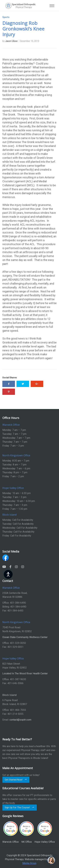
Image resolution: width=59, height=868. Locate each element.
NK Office (27, 832)
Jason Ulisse (11, 41)
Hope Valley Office (45, 832)
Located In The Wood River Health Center (25, 673)
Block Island (9, 695)
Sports (6, 17)
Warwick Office (11, 832)
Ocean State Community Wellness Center (25, 637)
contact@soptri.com (20, 720)
